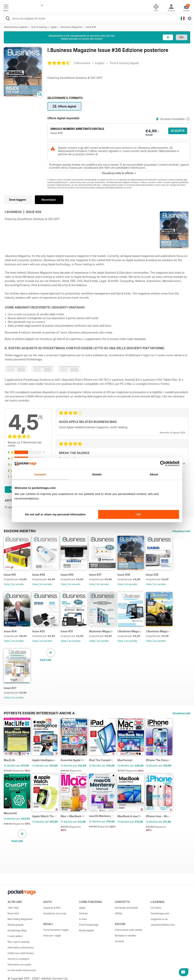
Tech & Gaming (39, 27)
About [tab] (154, 474)
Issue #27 (10, 688)
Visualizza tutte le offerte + (119, 173)
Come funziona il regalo (56, 930)
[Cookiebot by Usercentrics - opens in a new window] (163, 463)
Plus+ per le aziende (19, 942)
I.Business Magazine (71, 27)
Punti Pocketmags (89, 925)
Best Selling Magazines (20, 919)
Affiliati (119, 913)
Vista (7, 584)
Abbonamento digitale (16, 27)
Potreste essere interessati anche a (39, 713)
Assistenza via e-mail (55, 913)
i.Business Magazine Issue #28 (158, 631)
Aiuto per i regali (52, 936)
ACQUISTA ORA (178, 132)
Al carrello (18, 584)
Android (83, 913)
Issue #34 (10, 631)
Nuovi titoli (13, 913)
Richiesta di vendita (125, 936)
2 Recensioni (82, 63)
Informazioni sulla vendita (129, 930)
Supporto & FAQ (52, 908)
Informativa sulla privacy (21, 948)
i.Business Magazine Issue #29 (130, 631)
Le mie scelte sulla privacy (22, 970)
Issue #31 (67, 631)
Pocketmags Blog (17, 930)
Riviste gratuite (16, 925)
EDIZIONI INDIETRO (20, 531)
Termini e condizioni (18, 959)
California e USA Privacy (21, 953)
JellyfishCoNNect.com (163, 925)
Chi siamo (156, 908)
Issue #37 (95, 575)
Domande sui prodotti (126, 908)
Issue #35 (152, 575)
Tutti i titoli (13, 908)
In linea (83, 919)
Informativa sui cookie (19, 965)
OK (139, 514)
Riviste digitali (87, 930)
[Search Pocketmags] (8, 19)
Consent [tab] (40, 474)
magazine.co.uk (159, 919)
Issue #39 (67, 575)
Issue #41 (10, 575)
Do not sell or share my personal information (55, 514)
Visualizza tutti (181, 531)
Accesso (119, 941)
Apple (54, 27)
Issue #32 (39, 631)
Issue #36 (91, 27)
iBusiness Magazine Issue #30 (102, 631)
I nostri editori (15, 936)
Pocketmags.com (160, 913)
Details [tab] (97, 474)
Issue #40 (39, 575)
